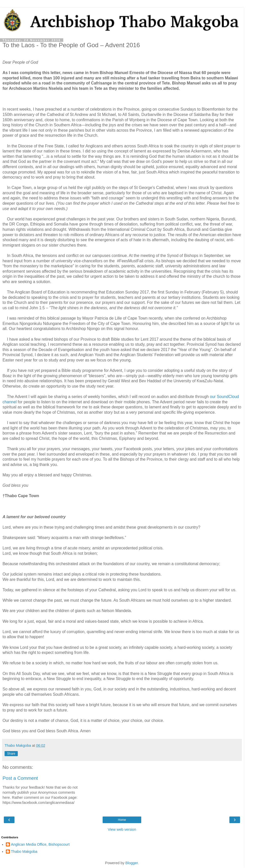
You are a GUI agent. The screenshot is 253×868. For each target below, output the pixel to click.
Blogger (132, 863)
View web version (122, 829)
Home (122, 820)
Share (11, 754)
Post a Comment (20, 778)
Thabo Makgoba (24, 852)
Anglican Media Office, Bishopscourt (40, 844)
